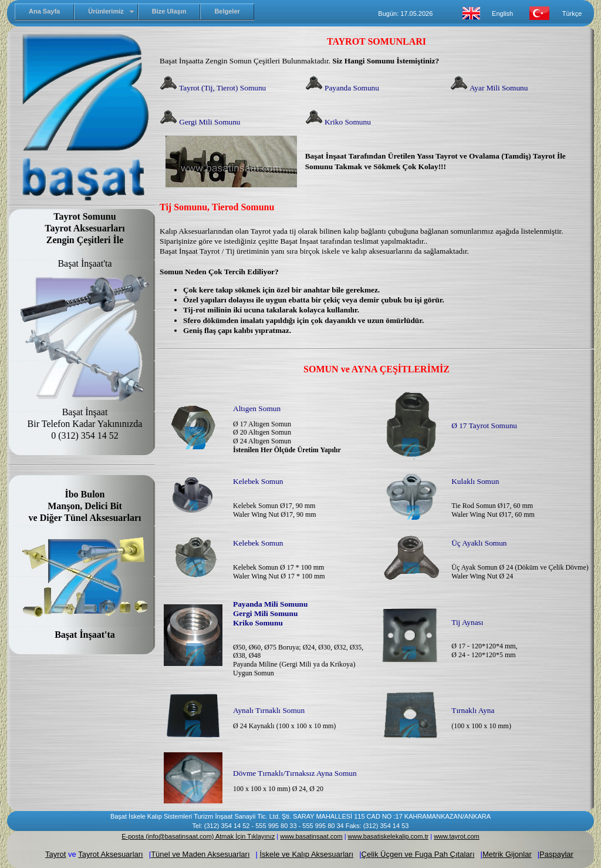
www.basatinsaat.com (311, 836)
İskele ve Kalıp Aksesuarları (307, 854)
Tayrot (55, 854)
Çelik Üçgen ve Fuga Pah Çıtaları (418, 854)
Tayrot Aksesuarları (111, 854)
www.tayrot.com (457, 836)
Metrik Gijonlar (507, 854)
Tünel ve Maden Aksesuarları (200, 854)
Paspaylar (556, 854)
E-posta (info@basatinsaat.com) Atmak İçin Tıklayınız (198, 836)
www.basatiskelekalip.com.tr (389, 836)
